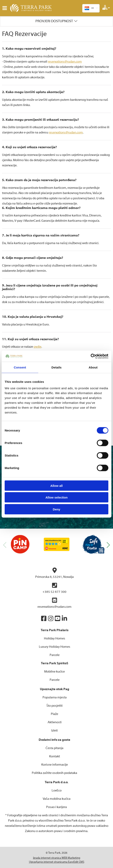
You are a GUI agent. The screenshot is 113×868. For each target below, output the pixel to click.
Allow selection (56, 497)
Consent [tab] (20, 367)
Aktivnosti (55, 722)
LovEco (57, 790)
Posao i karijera (56, 807)
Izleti (54, 731)
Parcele (55, 655)
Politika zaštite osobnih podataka (54, 773)
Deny (57, 509)
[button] (108, 545)
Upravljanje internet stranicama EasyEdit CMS (57, 862)
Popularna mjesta (55, 697)
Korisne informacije (55, 765)
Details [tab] (56, 367)
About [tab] (93, 367)
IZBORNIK (6, 8)
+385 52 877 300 (54, 588)
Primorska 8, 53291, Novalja (54, 573)
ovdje (37, 347)
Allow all (57, 485)
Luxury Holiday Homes (55, 647)
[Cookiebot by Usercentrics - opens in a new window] (91, 356)
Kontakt (55, 756)
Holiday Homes (55, 638)
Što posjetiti (54, 706)
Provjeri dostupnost (54, 21)
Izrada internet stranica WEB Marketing (57, 858)
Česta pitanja (54, 748)
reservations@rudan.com (65, 62)
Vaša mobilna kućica (57, 799)
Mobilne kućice (54, 672)
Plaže (54, 714)
